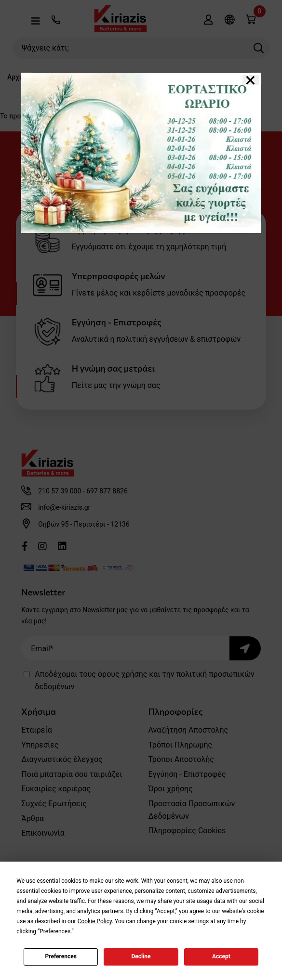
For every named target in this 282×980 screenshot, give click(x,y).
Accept (221, 956)
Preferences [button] (55, 931)
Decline (141, 956)
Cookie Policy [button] (95, 921)
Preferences (61, 956)
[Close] (251, 80)
